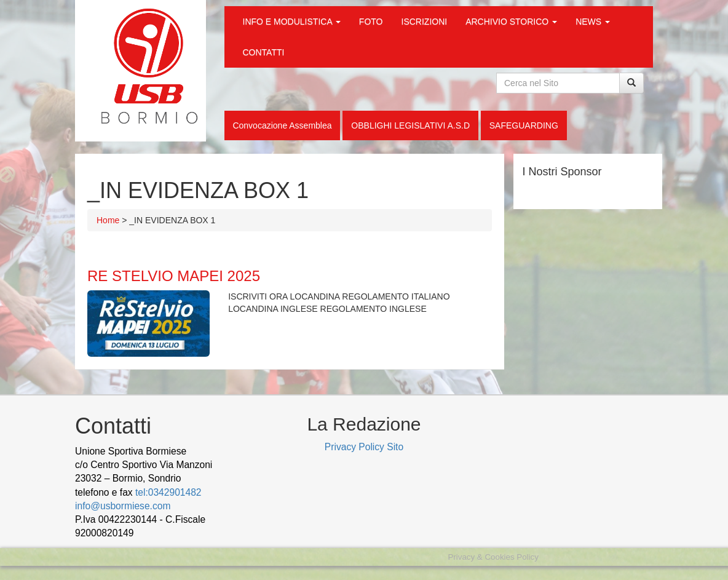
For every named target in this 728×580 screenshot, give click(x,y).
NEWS (593, 22)
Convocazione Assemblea (282, 125)
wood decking (167, 533)
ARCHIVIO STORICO (511, 22)
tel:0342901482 (168, 492)
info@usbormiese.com (123, 506)
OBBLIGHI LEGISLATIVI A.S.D (410, 125)
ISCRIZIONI (425, 22)
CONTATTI (264, 52)
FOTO (371, 22)
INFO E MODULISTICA (292, 22)
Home (108, 220)
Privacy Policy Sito (364, 447)
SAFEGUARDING (524, 125)
